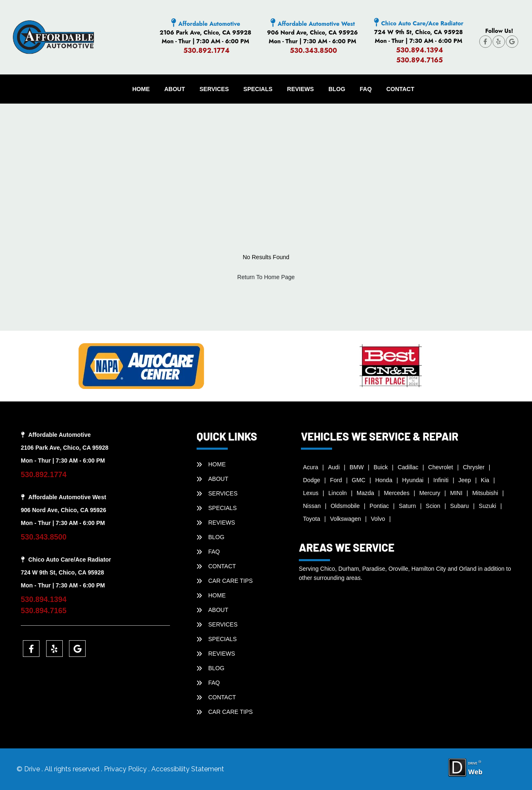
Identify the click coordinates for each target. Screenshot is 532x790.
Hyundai (413, 480)
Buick (381, 467)
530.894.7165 (419, 60)
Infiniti (441, 480)
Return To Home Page (266, 277)
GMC (358, 480)
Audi (334, 467)
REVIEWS (301, 89)
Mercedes (397, 493)
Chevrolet (441, 467)
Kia (485, 480)
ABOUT (175, 89)
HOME (141, 89)
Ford (336, 480)
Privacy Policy (126, 769)
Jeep (465, 480)
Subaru (459, 506)
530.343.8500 (313, 51)
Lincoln (337, 493)
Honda (384, 480)
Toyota (312, 519)
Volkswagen (346, 519)
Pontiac (379, 506)
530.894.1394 (420, 50)
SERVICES (214, 89)
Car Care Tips (230, 581)
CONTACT (400, 89)
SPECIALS (258, 89)
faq (366, 89)
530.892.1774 (206, 51)
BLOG (337, 89)
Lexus (311, 493)
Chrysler (474, 467)
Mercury (430, 493)
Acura (311, 467)
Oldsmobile (345, 506)
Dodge (312, 480)
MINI (456, 493)
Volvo (378, 519)
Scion (433, 506)
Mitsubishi (485, 493)
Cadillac (408, 467)
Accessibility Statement (188, 769)
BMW (357, 467)
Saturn (407, 506)
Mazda (365, 493)
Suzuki (488, 506)
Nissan (312, 506)
